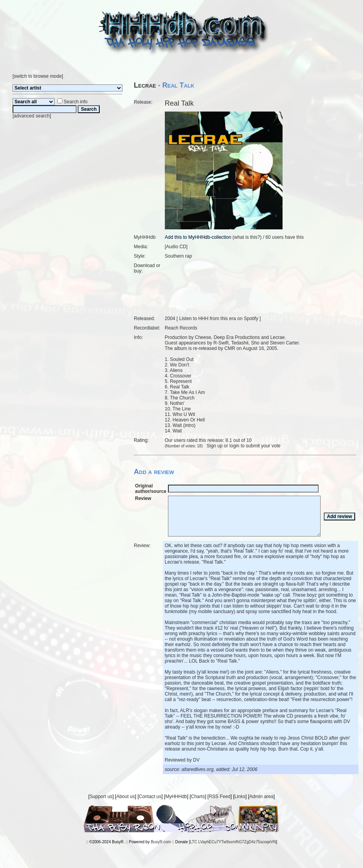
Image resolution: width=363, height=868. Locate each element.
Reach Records (181, 328)
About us (125, 797)
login (234, 446)
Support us (101, 797)
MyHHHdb (176, 797)
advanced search (32, 116)
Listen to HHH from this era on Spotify (218, 319)
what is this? (247, 237)
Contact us (150, 797)
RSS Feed (220, 797)
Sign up (215, 446)
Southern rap (178, 256)
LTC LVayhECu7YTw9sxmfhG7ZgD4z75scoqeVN (233, 842)
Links (240, 797)
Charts (198, 797)
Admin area (261, 797)
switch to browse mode (38, 76)
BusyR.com (161, 842)
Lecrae (145, 85)
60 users (275, 237)
